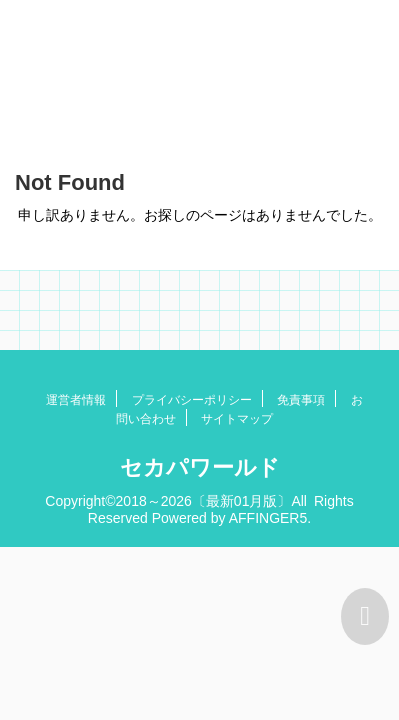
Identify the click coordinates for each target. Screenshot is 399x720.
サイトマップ (237, 419)
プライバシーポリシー (192, 400)
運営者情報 (76, 400)
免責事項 (301, 400)
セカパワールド (200, 467)
